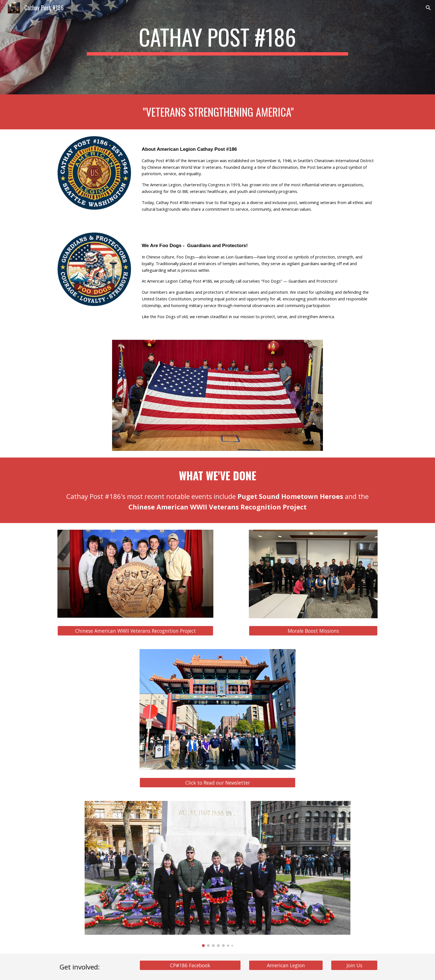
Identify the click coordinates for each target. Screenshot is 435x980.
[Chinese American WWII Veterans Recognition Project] (135, 631)
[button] (428, 8)
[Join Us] (354, 965)
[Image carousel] (217, 874)
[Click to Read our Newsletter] (217, 782)
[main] (217, 39)
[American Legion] (286, 965)
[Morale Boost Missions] (313, 631)
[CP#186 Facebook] (190, 965)
